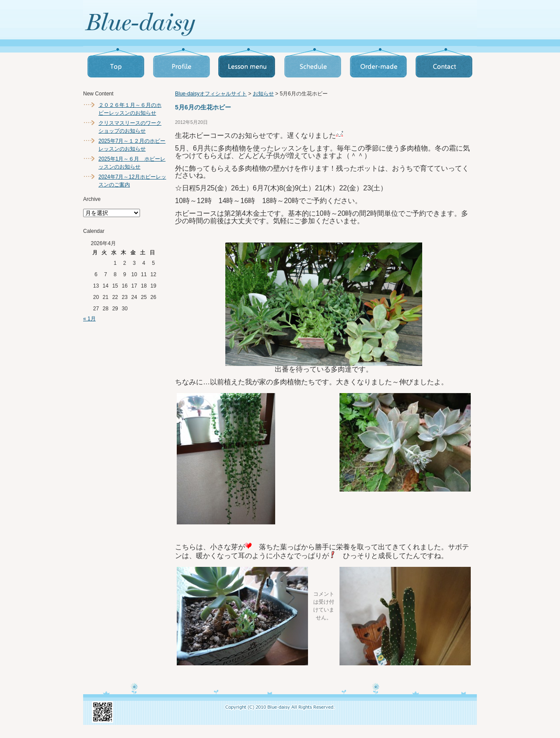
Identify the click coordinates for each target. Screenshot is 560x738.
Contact (444, 63)
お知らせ (263, 94)
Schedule (313, 63)
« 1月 (89, 319)
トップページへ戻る (184, 24)
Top (116, 63)
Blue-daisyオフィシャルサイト (211, 94)
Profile (182, 63)
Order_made (378, 63)
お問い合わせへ (409, 22)
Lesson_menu (247, 63)
